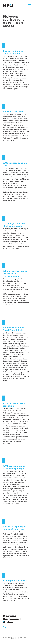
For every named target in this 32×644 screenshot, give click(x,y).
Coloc (19, 639)
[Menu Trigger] (29, 5)
